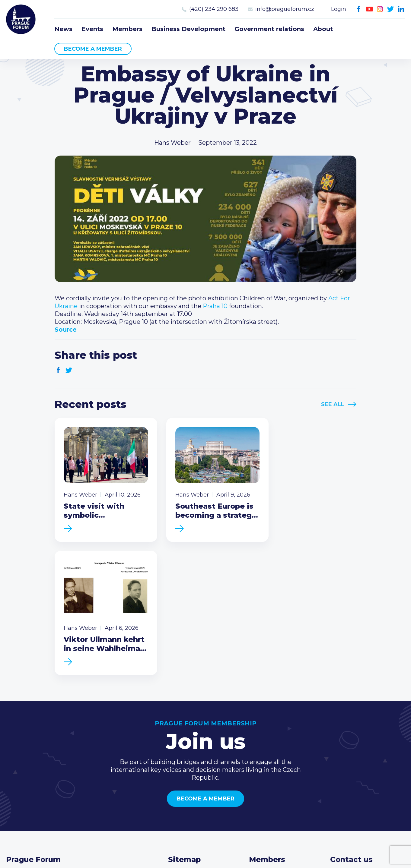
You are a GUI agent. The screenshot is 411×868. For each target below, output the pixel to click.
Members (127, 29)
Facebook (359, 9)
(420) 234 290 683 (214, 9)
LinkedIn (401, 9)
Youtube (370, 9)
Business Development (188, 29)
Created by (205, 856)
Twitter (391, 9)
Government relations (269, 29)
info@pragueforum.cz (285, 9)
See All (333, 404)
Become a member (93, 49)
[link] (215, 306)
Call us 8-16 (346, 744)
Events (92, 29)
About (323, 29)
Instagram (380, 9)
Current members (276, 744)
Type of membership (280, 754)
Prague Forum (21, 20)
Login (339, 9)
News (63, 29)
